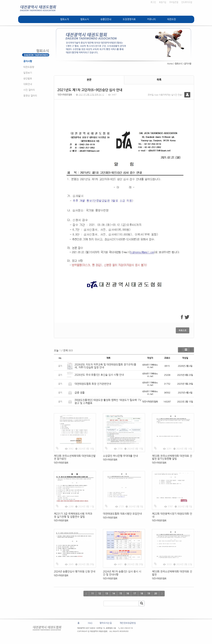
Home (170, 64)
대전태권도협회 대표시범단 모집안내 (122, 514)
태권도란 (172, 19)
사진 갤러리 (29, 90)
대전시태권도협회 (65, 95)
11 (93, 593)
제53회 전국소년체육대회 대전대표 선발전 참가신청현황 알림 (172, 457)
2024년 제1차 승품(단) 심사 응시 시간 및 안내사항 (122, 573)
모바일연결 (174, 2)
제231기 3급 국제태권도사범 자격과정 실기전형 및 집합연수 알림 (73, 515)
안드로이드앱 (187, 2)
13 (107, 593)
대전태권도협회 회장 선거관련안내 (93, 384)
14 (114, 593)
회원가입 (163, 2)
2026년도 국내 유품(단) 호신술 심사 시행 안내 (99, 375)
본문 (89, 80)
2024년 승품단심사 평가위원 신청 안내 (75, 571)
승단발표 (28, 78)
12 (100, 593)
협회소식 (85, 19)
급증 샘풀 (80, 393)
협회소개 (64, 19)
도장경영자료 (129, 19)
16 (128, 593)
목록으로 (183, 330)
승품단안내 (106, 19)
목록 (159, 80)
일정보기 (28, 73)
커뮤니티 (151, 19)
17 (135, 593)
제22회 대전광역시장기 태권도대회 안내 (172, 515)
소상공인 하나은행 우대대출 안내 (120, 456)
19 (149, 593)
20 (156, 593)
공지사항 (28, 61)
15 (121, 593)
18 (142, 593)
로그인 (153, 2)
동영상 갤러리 (30, 96)
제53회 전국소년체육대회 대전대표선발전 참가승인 (75, 457)
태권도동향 (29, 67)
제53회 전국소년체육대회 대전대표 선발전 (172, 573)
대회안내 (28, 84)
